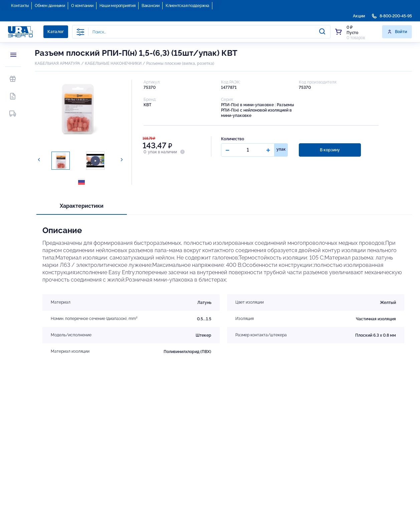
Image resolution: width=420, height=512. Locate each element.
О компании (82, 6)
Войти (397, 32)
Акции (359, 16)
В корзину (330, 150)
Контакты (20, 6)
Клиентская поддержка (187, 6)
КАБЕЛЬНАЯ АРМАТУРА (57, 63)
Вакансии (151, 6)
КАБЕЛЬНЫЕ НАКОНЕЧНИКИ (113, 63)
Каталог (56, 32)
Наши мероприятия (118, 6)
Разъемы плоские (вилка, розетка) (180, 63)
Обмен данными (50, 6)
